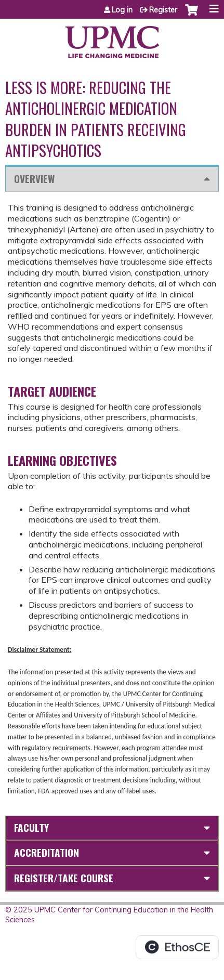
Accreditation (47, 852)
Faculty (31, 827)
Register (163, 10)
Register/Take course (64, 878)
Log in (122, 10)
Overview (34, 179)
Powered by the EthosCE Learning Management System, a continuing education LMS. (177, 947)
